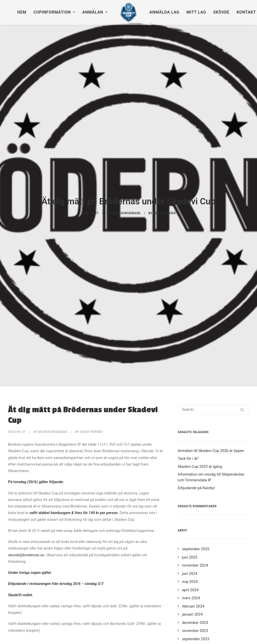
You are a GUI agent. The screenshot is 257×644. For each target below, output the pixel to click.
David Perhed (165, 174)
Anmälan (95, 12)
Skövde (221, 12)
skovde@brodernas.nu (26, 477)
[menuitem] (22, 12)
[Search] (213, 331)
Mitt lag (196, 12)
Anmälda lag (164, 12)
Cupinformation (54, 12)
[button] (242, 331)
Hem (22, 12)
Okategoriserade (126, 174)
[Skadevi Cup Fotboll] (129, 12)
